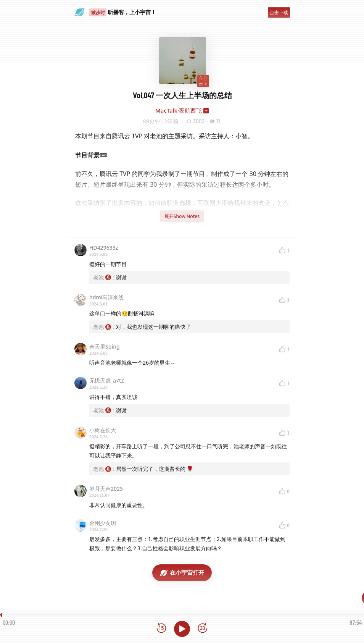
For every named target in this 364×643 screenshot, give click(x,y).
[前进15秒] (203, 629)
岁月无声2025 (106, 489)
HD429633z (104, 248)
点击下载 (279, 12)
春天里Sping (105, 347)
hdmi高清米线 (107, 297)
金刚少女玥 (103, 523)
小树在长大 (103, 430)
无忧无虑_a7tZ (107, 380)
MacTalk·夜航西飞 (179, 110)
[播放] (182, 629)
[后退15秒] (161, 629)
